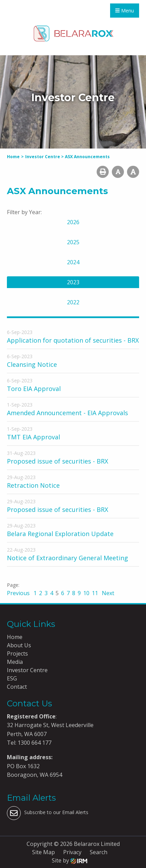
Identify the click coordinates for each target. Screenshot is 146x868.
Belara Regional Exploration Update (60, 534)
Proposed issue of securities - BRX (57, 461)
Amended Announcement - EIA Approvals (67, 413)
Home (15, 637)
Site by (70, 860)
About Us (19, 645)
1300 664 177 (34, 743)
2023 (73, 282)
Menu (125, 11)
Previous (19, 593)
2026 (73, 222)
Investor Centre (27, 670)
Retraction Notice (33, 485)
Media (15, 662)
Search (99, 852)
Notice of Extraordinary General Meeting (67, 558)
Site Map (43, 852)
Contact (17, 687)
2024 (73, 262)
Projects (17, 654)
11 (95, 593)
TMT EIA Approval (33, 437)
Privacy (72, 852)
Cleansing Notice (32, 364)
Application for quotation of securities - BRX (73, 340)
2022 (73, 302)
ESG (12, 678)
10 (86, 593)
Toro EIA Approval (34, 389)
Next (107, 593)
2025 (73, 242)
